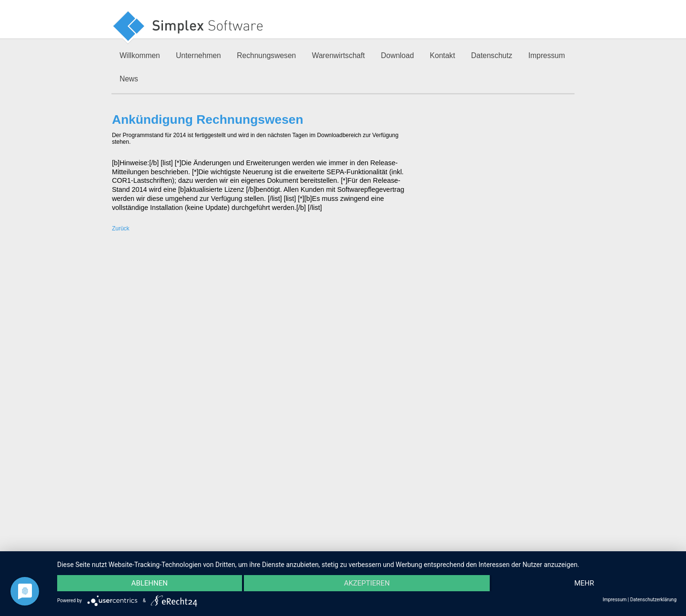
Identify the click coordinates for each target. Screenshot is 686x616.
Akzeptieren (367, 583)
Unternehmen (198, 55)
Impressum (547, 55)
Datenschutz (492, 55)
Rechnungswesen (266, 55)
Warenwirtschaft (338, 55)
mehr (584, 583)
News (129, 79)
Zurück (121, 229)
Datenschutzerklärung (653, 600)
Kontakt (442, 55)
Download (397, 55)
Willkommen (140, 55)
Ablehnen (150, 583)
